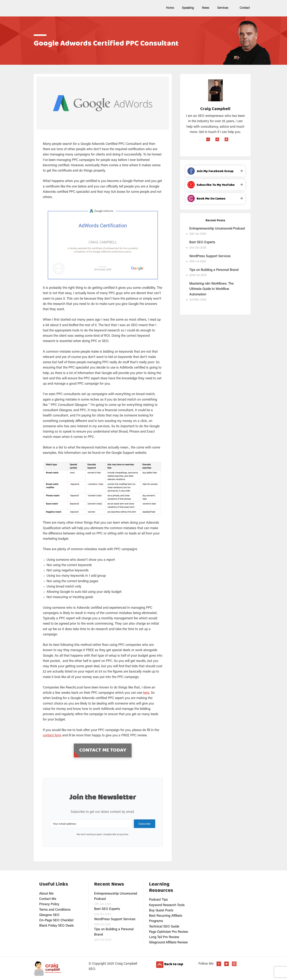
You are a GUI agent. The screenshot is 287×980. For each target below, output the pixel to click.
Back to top (170, 964)
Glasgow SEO (49, 915)
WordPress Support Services (210, 256)
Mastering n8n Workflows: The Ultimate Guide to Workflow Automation (211, 289)
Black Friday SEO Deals (56, 925)
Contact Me (48, 899)
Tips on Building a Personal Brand (214, 270)
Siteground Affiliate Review (168, 942)
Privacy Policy (49, 904)
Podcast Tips (158, 900)
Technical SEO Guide (164, 926)
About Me (46, 893)
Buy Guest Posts (161, 910)
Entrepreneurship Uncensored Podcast (217, 228)
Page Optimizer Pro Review (169, 932)
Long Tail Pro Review (164, 937)
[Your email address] (91, 823)
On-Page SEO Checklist (56, 920)
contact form (52, 735)
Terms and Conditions (55, 910)
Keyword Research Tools (167, 905)
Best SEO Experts (202, 242)
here (146, 693)
